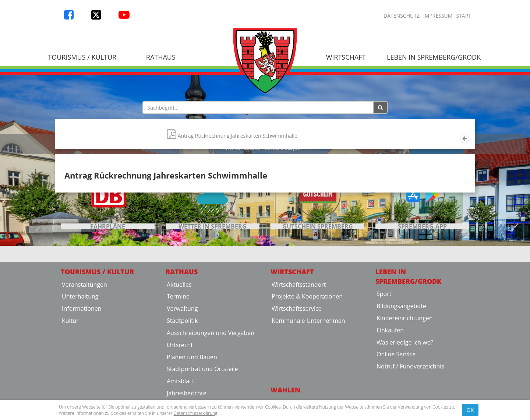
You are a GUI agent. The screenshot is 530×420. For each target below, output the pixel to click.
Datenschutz (402, 16)
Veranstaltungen (84, 366)
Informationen (82, 391)
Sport (384, 376)
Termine (178, 378)
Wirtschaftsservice (297, 391)
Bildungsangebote (401, 388)
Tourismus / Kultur (82, 57)
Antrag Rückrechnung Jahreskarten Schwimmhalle (232, 235)
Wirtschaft (346, 57)
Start (464, 16)
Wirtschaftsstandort (299, 366)
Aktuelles (179, 366)
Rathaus (161, 57)
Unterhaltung (80, 378)
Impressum (438, 16)
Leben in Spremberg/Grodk (434, 57)
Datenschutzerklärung (196, 413)
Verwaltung (182, 391)
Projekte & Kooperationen (307, 378)
